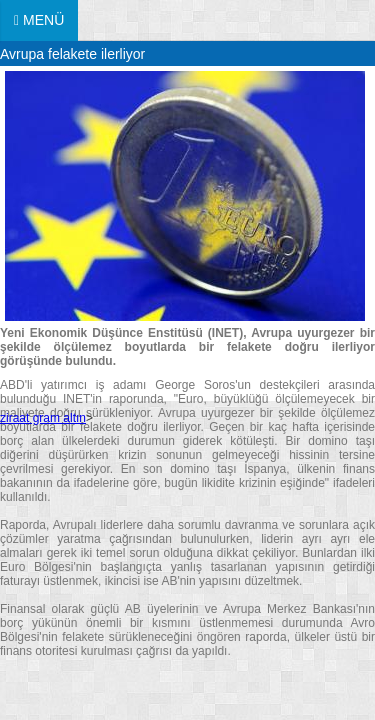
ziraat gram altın (43, 418)
